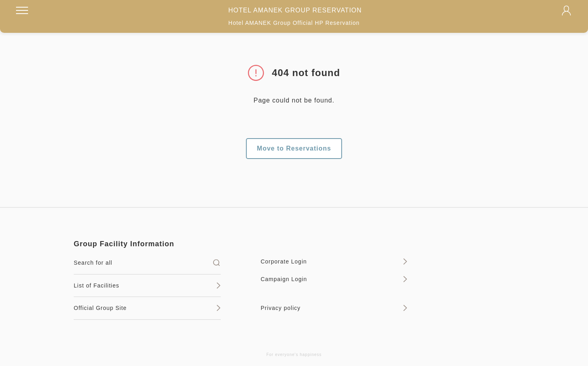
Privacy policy (334, 308)
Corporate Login (334, 261)
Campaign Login (334, 279)
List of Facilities (147, 286)
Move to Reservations (294, 148)
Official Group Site (147, 308)
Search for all (147, 263)
